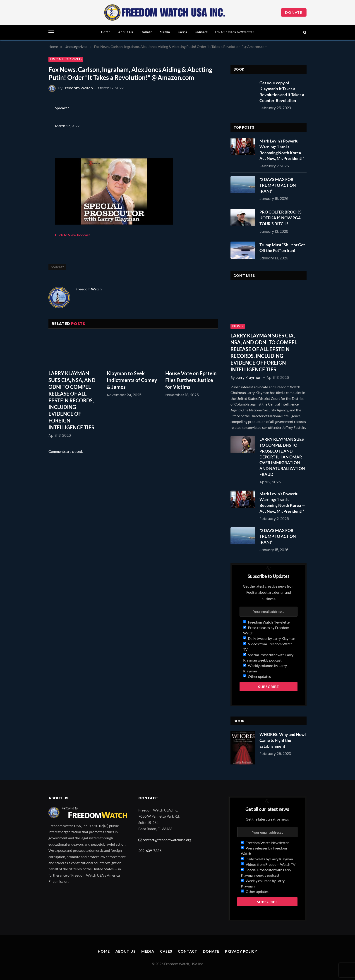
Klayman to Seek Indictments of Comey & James (132, 380)
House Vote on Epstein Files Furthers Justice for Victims (191, 380)
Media (165, 32)
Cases (182, 32)
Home (106, 32)
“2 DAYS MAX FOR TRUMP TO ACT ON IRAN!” (278, 185)
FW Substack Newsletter (235, 32)
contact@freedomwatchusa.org (167, 840)
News (238, 326)
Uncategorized (66, 59)
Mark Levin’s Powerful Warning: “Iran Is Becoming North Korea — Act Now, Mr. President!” (282, 150)
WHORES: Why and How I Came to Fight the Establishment (283, 740)
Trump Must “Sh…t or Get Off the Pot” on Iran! (282, 248)
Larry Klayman (249, 378)
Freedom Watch (78, 88)
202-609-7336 (150, 851)
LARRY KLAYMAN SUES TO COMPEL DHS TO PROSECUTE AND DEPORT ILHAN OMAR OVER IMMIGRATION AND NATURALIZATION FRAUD (282, 457)
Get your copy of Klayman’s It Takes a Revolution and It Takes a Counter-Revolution (282, 91)
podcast (57, 267)
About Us (125, 32)
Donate (294, 12)
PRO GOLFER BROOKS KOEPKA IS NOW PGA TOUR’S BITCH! (281, 218)
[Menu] (51, 32)
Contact (201, 32)
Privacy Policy (241, 951)
